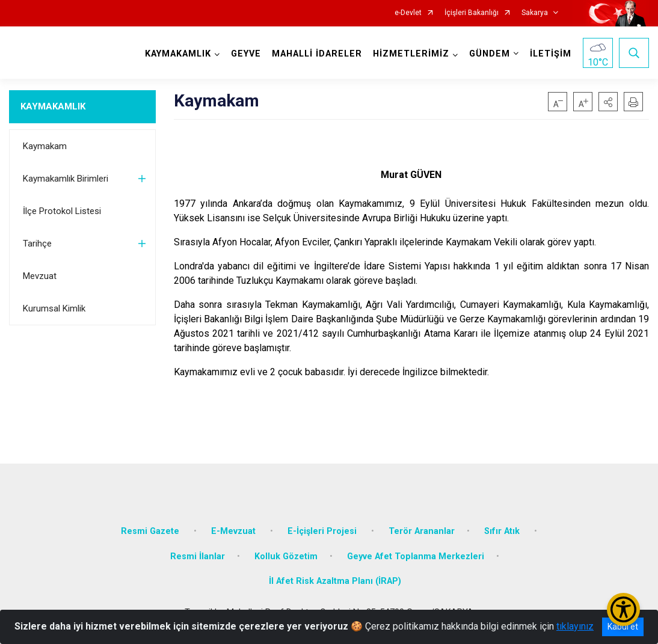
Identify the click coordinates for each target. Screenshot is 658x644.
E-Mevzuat (235, 531)
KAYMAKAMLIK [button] (178, 54)
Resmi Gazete (151, 531)
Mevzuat (40, 276)
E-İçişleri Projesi (323, 531)
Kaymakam (45, 146)
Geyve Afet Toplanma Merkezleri (416, 557)
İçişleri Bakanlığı (472, 13)
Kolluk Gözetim (286, 557)
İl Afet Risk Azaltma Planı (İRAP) (335, 581)
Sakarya (535, 13)
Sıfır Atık (503, 531)
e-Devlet (408, 13)
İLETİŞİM (551, 54)
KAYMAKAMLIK (53, 106)
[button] (608, 102)
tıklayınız (575, 626)
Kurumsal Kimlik (54, 308)
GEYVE (246, 54)
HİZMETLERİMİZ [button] (411, 54)
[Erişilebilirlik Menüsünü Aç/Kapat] (623, 609)
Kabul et (623, 627)
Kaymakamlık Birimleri (66, 179)
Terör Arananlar (422, 531)
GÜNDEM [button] (490, 54)
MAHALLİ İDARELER (317, 54)
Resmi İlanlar (198, 557)
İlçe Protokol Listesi (62, 211)
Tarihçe (37, 244)
